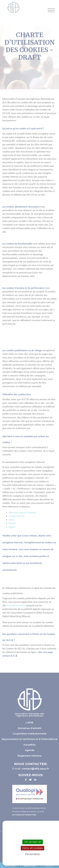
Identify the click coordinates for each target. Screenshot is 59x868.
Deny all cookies (32, 848)
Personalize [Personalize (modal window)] (32, 854)
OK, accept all (33, 842)
